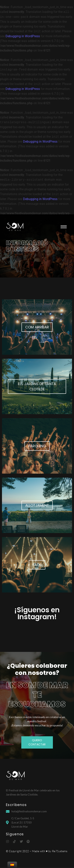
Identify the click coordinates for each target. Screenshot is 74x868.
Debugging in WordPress (23, 36)
